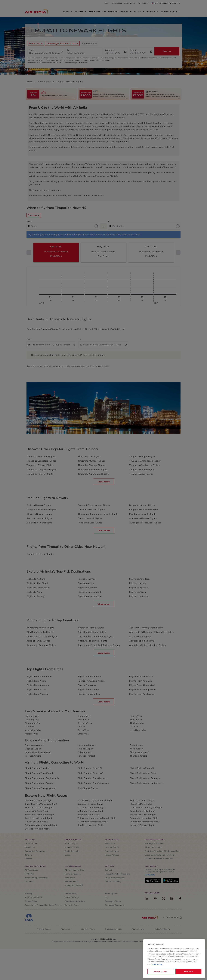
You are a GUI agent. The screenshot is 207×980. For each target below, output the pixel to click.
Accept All (188, 971)
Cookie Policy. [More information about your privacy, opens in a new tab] (156, 965)
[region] (174, 959)
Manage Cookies (160, 971)
